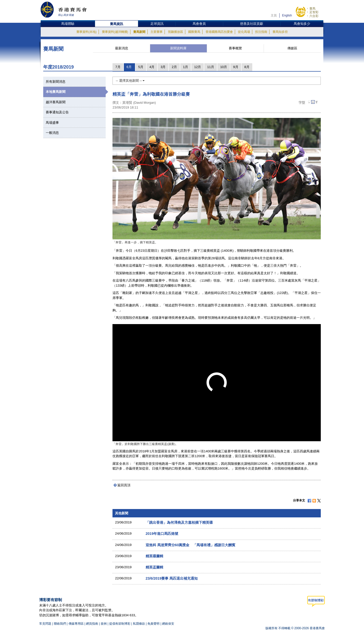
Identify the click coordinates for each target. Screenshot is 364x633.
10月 (224, 67)
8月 (247, 67)
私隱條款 (139, 624)
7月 (118, 67)
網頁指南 (92, 624)
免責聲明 (153, 624)
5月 (141, 67)
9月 (236, 67)
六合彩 (314, 16)
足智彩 (314, 12)
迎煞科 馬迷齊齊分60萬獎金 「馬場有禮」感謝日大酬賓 (191, 545)
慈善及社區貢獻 (252, 24)
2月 (174, 67)
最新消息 (122, 48)
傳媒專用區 (76, 624)
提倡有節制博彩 (120, 624)
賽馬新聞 (139, 32)
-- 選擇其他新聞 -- (130, 81)
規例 (104, 624)
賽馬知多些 (280, 32)
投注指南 (261, 32)
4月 (152, 67)
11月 (210, 67)
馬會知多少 (302, 24)
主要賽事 (156, 32)
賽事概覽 (235, 48)
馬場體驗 (68, 24)
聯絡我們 (60, 624)
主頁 (274, 15)
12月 (198, 67)
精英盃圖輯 (154, 567)
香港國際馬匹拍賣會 (219, 32)
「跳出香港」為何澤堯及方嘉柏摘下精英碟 (179, 522)
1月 (186, 67)
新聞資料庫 (178, 48)
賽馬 (312, 9)
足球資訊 (157, 24)
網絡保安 (168, 624)
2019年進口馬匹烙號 (162, 534)
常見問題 (45, 624)
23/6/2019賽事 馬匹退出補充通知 (172, 578)
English (287, 15)
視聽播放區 (175, 32)
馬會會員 (199, 24)
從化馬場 (244, 32)
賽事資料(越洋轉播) (115, 32)
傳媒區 (292, 48)
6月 (129, 67)
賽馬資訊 (117, 24)
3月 (163, 67)
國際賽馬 (194, 32)
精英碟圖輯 (154, 556)
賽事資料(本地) (86, 32)
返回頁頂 (124, 485)
